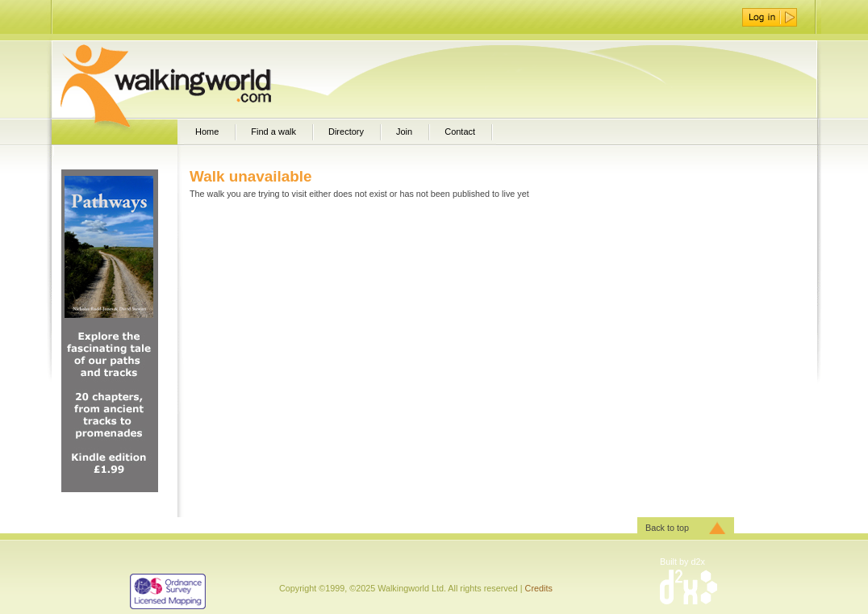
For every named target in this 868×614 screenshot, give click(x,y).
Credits (539, 588)
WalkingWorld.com (194, 79)
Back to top (667, 528)
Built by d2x (682, 562)
